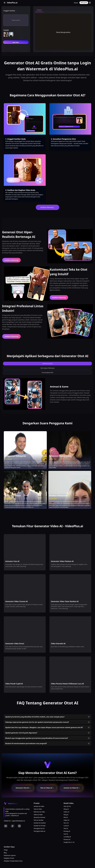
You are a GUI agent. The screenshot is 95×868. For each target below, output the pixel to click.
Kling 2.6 (66, 809)
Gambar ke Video (39, 806)
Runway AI (67, 831)
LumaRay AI (67, 837)
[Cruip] (12, 3)
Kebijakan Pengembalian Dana (13, 861)
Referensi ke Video (39, 812)
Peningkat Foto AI (39, 828)
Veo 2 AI (66, 823)
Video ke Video (38, 815)
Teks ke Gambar (39, 820)
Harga (6, 850)
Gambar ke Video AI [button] (72, 788)
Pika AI (66, 817)
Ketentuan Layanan (10, 855)
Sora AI (66, 834)
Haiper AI (66, 820)
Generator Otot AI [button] (23, 788)
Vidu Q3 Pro (67, 806)
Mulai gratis (84, 3)
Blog (5, 853)
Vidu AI (66, 828)
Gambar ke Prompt (40, 826)
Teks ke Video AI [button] (47, 788)
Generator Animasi (39, 817)
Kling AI (66, 815)
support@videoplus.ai (18, 821)
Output (39, 10)
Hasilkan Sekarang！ (48, 207)
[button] (90, 3)
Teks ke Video (38, 809)
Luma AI (66, 826)
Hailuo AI (66, 812)
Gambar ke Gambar (40, 823)
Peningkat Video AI (39, 831)
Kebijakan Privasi (9, 858)
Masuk (76, 3)
